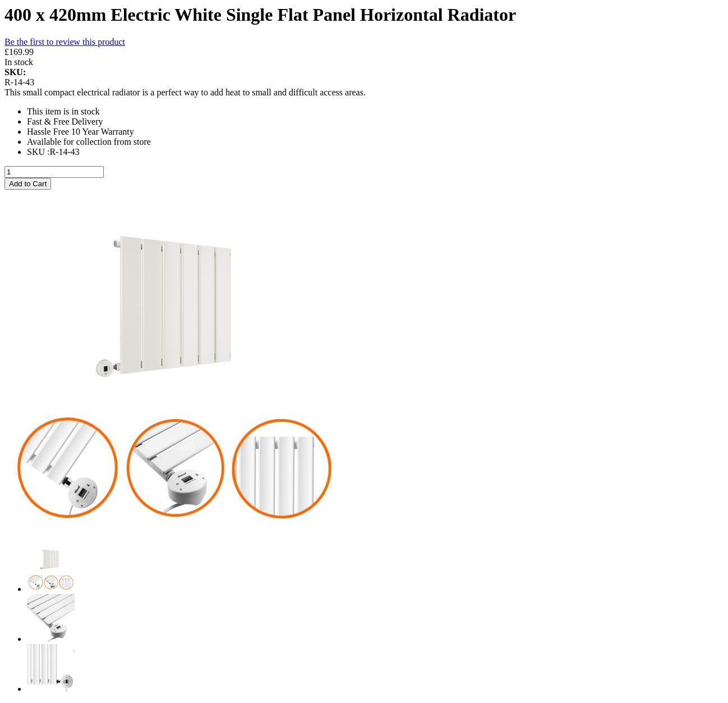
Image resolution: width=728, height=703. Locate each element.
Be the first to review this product (65, 42)
